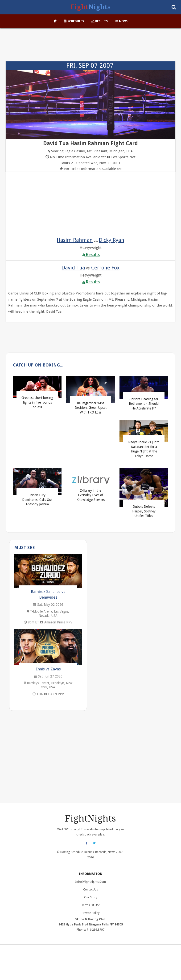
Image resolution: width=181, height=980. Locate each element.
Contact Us (90, 889)
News (121, 21)
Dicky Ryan (111, 240)
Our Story (91, 897)
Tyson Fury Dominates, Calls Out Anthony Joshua (37, 500)
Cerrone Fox (105, 268)
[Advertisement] (90, 47)
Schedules (74, 21)
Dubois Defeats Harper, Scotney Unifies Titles (144, 511)
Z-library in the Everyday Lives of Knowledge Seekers (91, 495)
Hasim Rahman (75, 240)
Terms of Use (91, 905)
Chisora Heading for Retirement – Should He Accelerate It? (144, 404)
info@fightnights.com (90, 882)
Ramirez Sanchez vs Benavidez (48, 594)
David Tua (73, 268)
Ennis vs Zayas (48, 669)
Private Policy (91, 913)
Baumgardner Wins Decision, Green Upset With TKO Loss (91, 408)
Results (99, 21)
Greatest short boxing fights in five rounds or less (37, 402)
